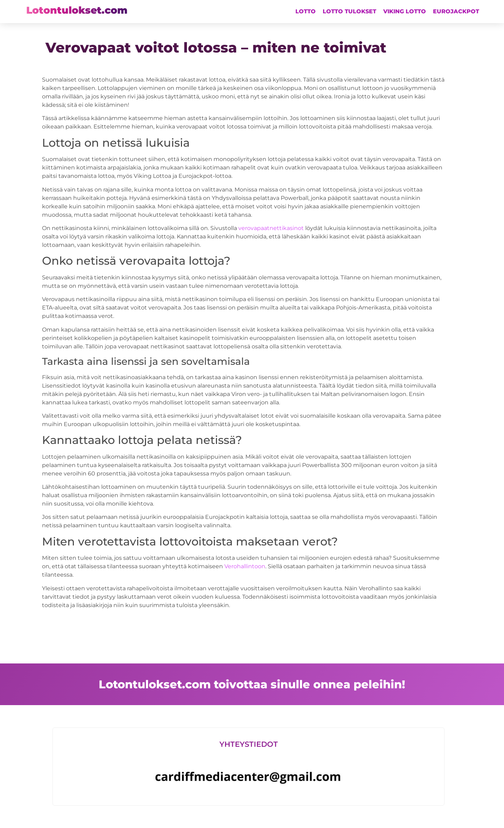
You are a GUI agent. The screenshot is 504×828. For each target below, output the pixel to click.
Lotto (306, 11)
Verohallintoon (245, 566)
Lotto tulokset (349, 11)
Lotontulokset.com (77, 10)
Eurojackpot (456, 11)
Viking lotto (405, 11)
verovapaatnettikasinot (271, 228)
